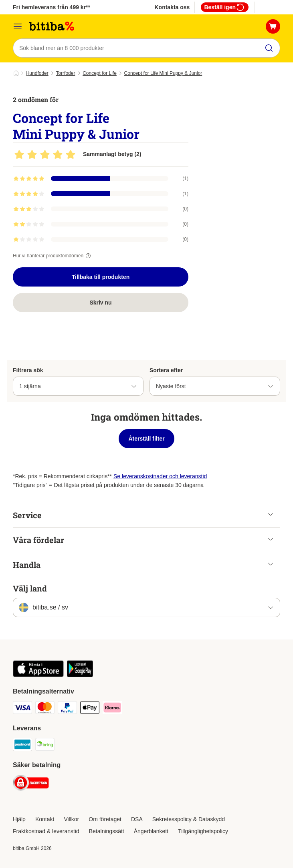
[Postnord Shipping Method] (22, 746)
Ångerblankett (151, 831)
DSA (137, 819)
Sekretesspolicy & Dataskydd (189, 819)
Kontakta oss (172, 7)
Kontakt (45, 819)
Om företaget (105, 819)
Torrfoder (65, 73)
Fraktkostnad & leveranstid (46, 831)
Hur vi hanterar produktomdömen (53, 256)
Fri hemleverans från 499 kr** (52, 7)
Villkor (71, 819)
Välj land (30, 588)
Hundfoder (37, 73)
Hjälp (19, 819)
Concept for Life (100, 73)
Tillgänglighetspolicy (203, 831)
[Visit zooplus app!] (38, 675)
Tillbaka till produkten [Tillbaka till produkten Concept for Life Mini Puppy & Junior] (101, 277)
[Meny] (18, 26)
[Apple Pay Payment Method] (90, 709)
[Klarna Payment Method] (112, 709)
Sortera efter (166, 370)
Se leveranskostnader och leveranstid (160, 476)
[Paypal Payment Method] (67, 709)
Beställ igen (225, 7)
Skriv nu (100, 303)
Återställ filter (146, 439)
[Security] (31, 784)
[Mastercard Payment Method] (45, 709)
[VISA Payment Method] (22, 709)
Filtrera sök (28, 370)
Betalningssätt (107, 831)
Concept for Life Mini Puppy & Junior (163, 73)
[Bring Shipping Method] (45, 746)
